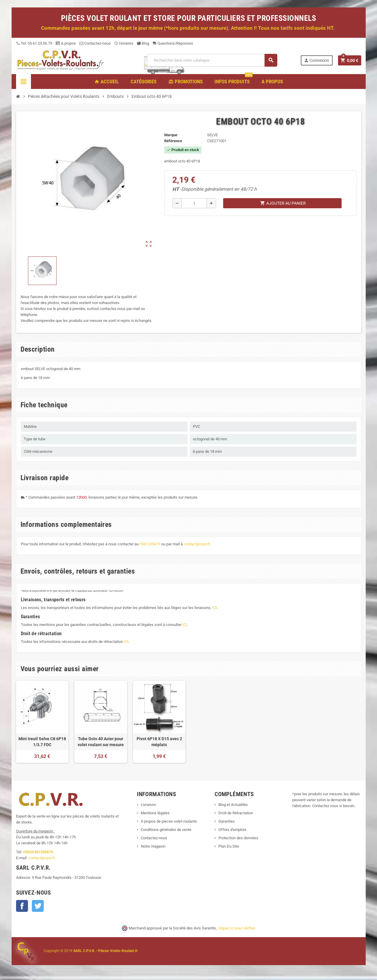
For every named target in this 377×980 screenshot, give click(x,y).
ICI (215, 608)
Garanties (227, 821)
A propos (66, 43)
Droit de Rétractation (236, 813)
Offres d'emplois (232, 830)
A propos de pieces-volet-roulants (169, 821)
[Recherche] (212, 60)
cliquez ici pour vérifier (236, 928)
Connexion (316, 60)
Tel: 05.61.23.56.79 (34, 43)
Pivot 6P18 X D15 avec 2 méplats (159, 742)
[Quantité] (194, 203)
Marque (171, 135)
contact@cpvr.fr (197, 544)
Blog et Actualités (233, 805)
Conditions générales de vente (166, 830)
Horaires (124, 43)
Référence (173, 141)
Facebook (22, 906)
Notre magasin (153, 846)
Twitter (38, 906)
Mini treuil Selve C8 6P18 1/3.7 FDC (42, 742)
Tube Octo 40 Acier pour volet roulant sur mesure (101, 742)
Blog (143, 43)
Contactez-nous (95, 43)
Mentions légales (155, 813)
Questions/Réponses (173, 43)
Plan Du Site (229, 846)
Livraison (148, 805)
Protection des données (238, 838)
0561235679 (150, 544)
